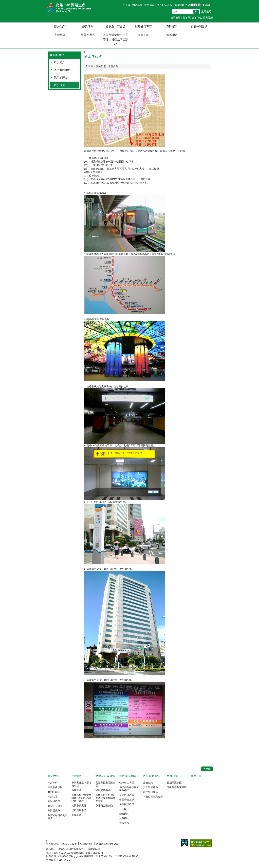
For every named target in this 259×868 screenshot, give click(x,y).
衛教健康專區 (143, 27)
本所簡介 (59, 62)
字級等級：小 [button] (192, 5)
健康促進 (124, 823)
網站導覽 (137, 5)
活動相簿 (171, 27)
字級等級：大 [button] (199, 5)
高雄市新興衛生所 (74, 8)
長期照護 (208, 18)
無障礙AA (201, 843)
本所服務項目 (62, 70)
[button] (196, 12)
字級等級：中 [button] (196, 5)
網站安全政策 (55, 806)
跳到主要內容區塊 (2, 2)
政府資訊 (148, 783)
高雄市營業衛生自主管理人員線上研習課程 (116, 40)
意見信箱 (149, 5)
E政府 (185, 843)
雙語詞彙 (179, 5)
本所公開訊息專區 (153, 797)
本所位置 (59, 85)
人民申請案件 (79, 806)
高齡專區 (60, 35)
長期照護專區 (174, 783)
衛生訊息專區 (150, 792)
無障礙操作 (54, 810)
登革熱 (187, 18)
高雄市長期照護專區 (105, 784)
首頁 (91, 66)
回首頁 (126, 5)
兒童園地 (124, 818)
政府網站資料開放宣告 (58, 817)
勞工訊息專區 (150, 787)
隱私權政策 (54, 801)
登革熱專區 (88, 35)
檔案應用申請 (79, 810)
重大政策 (172, 776)
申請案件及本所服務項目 (81, 784)
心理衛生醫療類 (104, 806)
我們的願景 (61, 78)
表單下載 (197, 18)
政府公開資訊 (199, 27)
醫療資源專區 (103, 790)
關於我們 (60, 27)
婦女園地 (124, 814)
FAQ (159, 5)
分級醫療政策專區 (177, 787)
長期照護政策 (127, 795)
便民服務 (88, 27)
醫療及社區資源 (116, 27)
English (168, 5)
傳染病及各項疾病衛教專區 (129, 789)
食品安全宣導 (127, 800)
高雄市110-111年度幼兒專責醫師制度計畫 (105, 798)
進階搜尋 (206, 11)
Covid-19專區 (127, 783)
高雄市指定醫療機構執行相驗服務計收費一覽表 (81, 798)
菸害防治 (124, 809)
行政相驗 (171, 35)
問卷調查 (76, 815)
